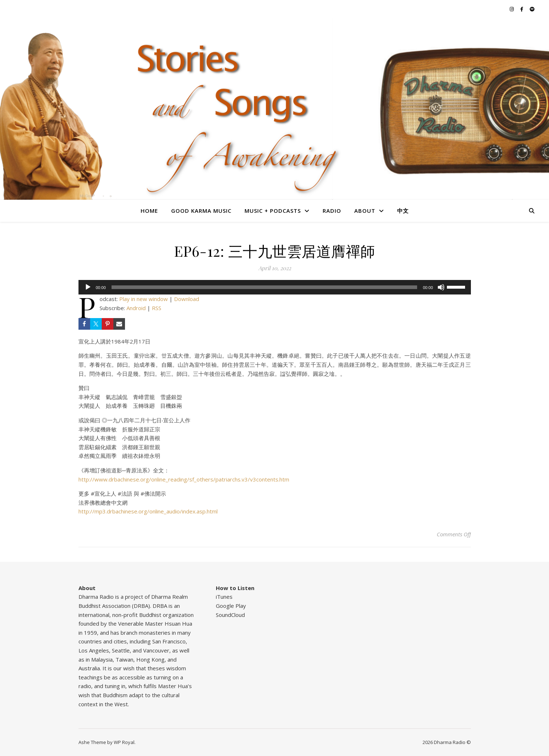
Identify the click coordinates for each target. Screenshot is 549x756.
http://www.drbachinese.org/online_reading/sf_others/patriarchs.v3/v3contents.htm (184, 479)
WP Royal (124, 742)
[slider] (264, 287)
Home (149, 211)
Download (187, 299)
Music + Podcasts (273, 211)
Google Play (231, 606)
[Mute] (441, 287)
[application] (275, 287)
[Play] (88, 287)
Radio (332, 211)
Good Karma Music (201, 211)
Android (136, 308)
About (365, 211)
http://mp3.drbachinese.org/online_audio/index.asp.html (148, 511)
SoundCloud (230, 615)
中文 (403, 211)
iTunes (224, 597)
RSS (157, 308)
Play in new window (144, 299)
